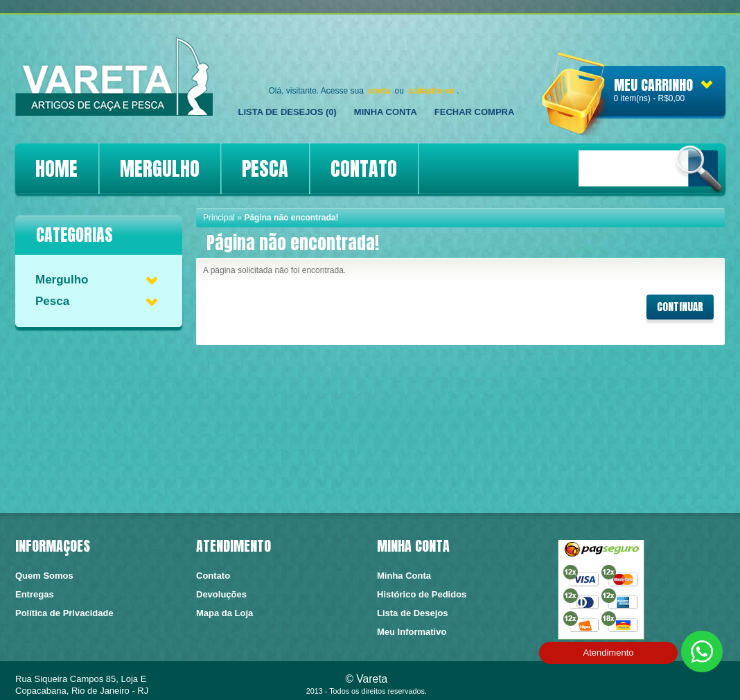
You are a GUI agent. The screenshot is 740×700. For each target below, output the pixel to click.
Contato (213, 576)
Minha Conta (386, 112)
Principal (219, 218)
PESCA (265, 168)
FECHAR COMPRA (475, 112)
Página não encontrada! (291, 218)
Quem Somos (44, 576)
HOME (56, 168)
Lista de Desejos (413, 613)
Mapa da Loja (224, 613)
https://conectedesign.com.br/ (680, 682)
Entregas (35, 594)
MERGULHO (160, 168)
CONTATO (364, 168)
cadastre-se (431, 91)
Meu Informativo (412, 632)
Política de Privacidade (64, 613)
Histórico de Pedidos (422, 594)
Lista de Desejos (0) (288, 112)
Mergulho (62, 280)
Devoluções (221, 594)
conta (379, 91)
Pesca (52, 301)
